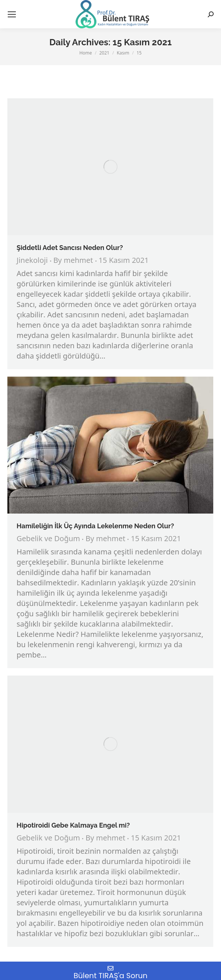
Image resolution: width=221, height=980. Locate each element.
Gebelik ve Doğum (48, 539)
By (73, 261)
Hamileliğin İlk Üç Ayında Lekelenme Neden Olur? (95, 526)
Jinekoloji (32, 261)
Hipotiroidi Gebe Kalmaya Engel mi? (73, 825)
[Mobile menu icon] (12, 14)
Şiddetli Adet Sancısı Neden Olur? (70, 248)
